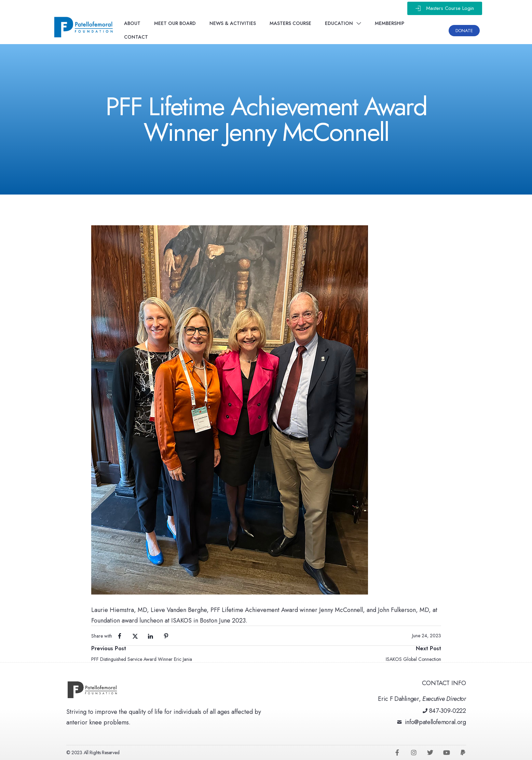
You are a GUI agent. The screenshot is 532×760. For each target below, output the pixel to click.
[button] (445, 8)
